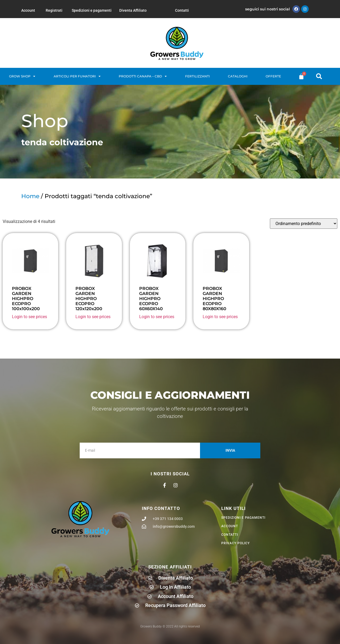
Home (30, 196)
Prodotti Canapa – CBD (143, 76)
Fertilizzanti (197, 76)
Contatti (182, 10)
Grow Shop (22, 76)
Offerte (273, 76)
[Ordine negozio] (304, 224)
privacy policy (235, 543)
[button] (319, 76)
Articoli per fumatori (77, 76)
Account (28, 10)
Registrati (54, 10)
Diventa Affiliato (133, 10)
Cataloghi (238, 76)
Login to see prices (29, 317)
